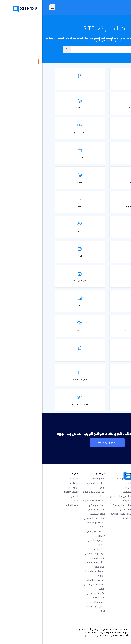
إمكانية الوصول (50, 635)
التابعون (33, 496)
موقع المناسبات (56, 514)
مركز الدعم (32, 483)
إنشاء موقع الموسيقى (53, 518)
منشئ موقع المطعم (54, 580)
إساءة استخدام (64, 635)
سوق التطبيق (80, 514)
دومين (60, 487)
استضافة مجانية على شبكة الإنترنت (54, 595)
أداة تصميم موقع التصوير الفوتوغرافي (54, 507)
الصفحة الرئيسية (83, 479)
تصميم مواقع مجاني (54, 602)
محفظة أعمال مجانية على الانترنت (54, 534)
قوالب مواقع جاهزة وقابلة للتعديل (81, 507)
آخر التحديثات (84, 518)
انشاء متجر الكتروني (54, 483)
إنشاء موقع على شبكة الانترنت (65, 443)
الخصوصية (76, 635)
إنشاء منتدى (58, 567)
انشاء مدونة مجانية (54, 562)
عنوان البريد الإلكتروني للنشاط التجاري (53, 556)
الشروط (85, 635)
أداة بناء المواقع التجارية (52, 501)
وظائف (29, 492)
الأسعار (87, 483)
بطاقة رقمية (58, 549)
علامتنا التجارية (30, 505)
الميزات (87, 487)
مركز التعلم (32, 487)
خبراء (35, 501)
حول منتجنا (32, 479)
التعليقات (86, 492)
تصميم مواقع (57, 479)
